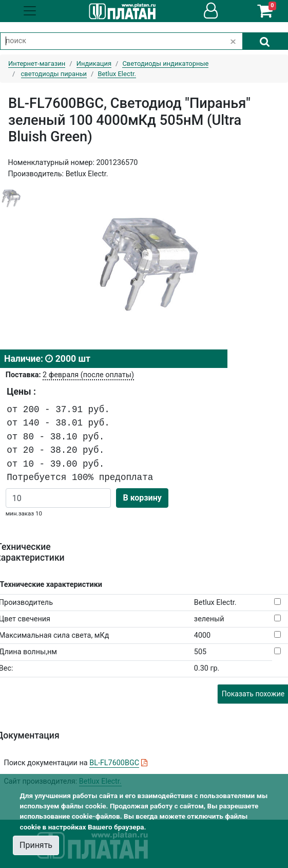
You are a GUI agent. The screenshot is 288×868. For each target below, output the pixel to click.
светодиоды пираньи (54, 74)
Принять (36, 845)
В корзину (142, 498)
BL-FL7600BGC (114, 763)
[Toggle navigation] (30, 11)
